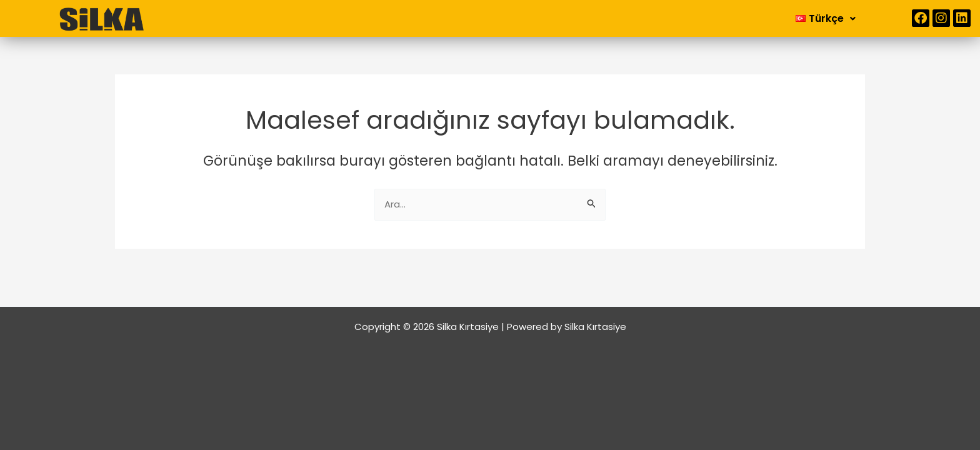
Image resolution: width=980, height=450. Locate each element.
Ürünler (536, 18)
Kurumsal (463, 18)
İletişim (597, 18)
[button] (463, 18)
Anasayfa (389, 18)
